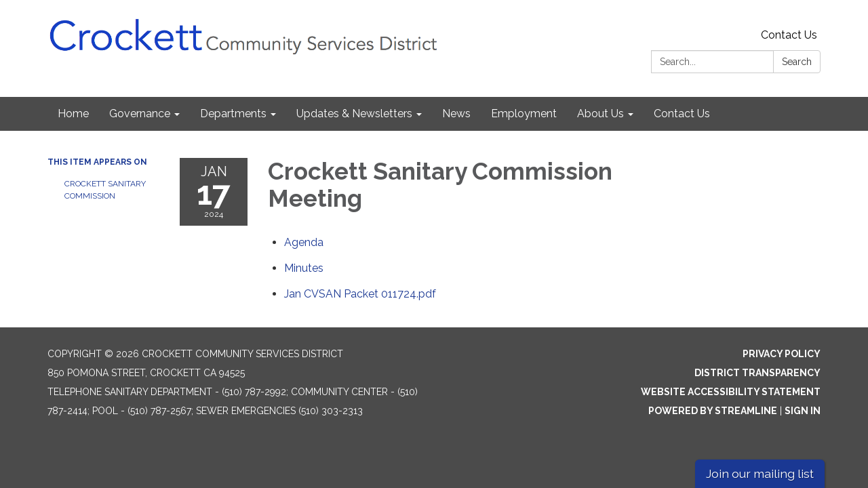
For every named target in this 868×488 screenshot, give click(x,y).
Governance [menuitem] (140, 114)
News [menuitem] (456, 114)
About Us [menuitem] (600, 114)
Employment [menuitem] (524, 114)
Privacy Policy (782, 354)
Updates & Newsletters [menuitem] (354, 114)
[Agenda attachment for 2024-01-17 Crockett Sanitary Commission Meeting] (304, 242)
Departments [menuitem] (233, 114)
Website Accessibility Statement (731, 392)
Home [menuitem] (73, 114)
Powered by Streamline (713, 411)
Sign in (803, 411)
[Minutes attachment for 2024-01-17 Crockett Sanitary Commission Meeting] (304, 268)
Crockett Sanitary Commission (105, 190)
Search (797, 62)
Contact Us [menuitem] (682, 114)
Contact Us (789, 35)
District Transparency (757, 373)
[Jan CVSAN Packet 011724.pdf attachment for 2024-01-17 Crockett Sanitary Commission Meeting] (360, 294)
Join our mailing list (760, 473)
